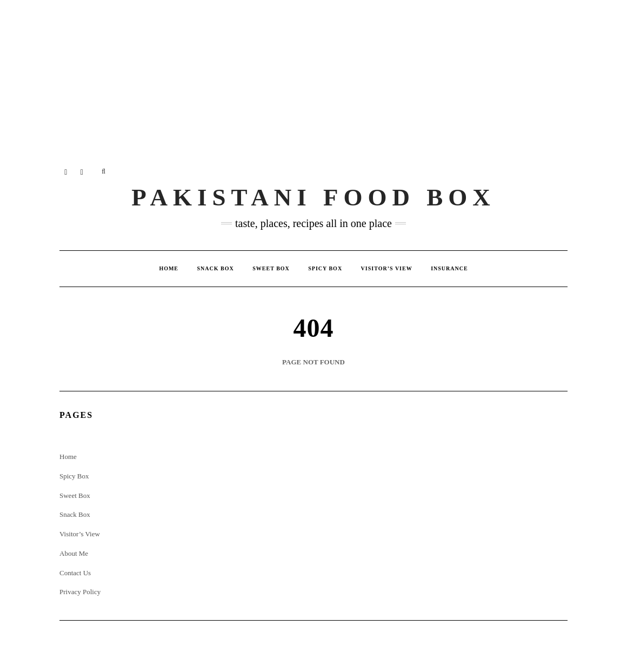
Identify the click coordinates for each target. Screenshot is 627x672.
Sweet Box (271, 268)
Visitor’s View (387, 268)
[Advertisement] (313, 76)
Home (169, 268)
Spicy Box (325, 268)
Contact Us (75, 573)
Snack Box (216, 268)
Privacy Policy (80, 592)
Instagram (66, 171)
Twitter (82, 171)
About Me (74, 553)
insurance (449, 268)
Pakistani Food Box (313, 197)
